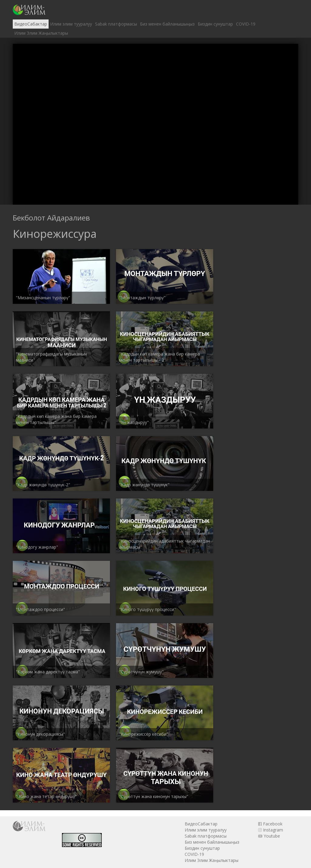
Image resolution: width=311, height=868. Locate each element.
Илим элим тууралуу (71, 24)
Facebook (270, 824)
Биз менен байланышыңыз (167, 24)
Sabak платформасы (116, 24)
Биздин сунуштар (215, 24)
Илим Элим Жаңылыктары (41, 33)
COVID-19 (246, 24)
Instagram (271, 830)
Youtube (269, 836)
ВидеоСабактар (31, 24)
